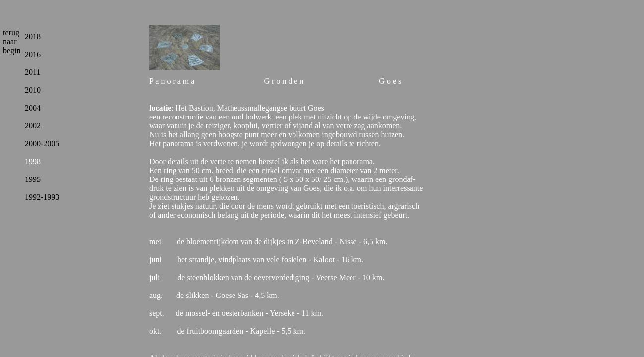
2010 (33, 90)
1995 (33, 179)
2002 (33, 126)
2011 (32, 72)
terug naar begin (12, 41)
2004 (33, 108)
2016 (33, 54)
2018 (33, 36)
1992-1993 (42, 197)
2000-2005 (42, 144)
